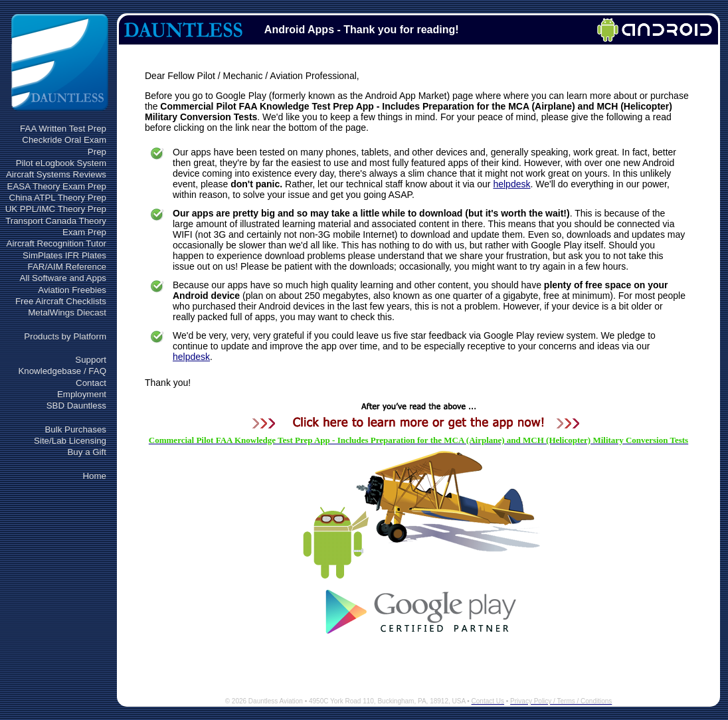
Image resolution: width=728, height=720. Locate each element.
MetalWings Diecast (67, 313)
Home (94, 476)
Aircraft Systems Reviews (56, 174)
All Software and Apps (63, 278)
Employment (82, 394)
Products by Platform (65, 336)
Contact (91, 383)
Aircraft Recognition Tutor (56, 243)
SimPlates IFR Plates (64, 255)
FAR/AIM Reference (67, 267)
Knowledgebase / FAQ (62, 371)
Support (91, 360)
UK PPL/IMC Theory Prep (56, 209)
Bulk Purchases (75, 429)
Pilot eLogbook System (61, 163)
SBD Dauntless (76, 405)
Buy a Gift (87, 452)
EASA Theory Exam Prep (57, 186)
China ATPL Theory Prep (58, 198)
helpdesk (511, 184)
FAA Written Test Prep (63, 129)
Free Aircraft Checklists (61, 301)
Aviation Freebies (72, 290)
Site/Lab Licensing (70, 441)
